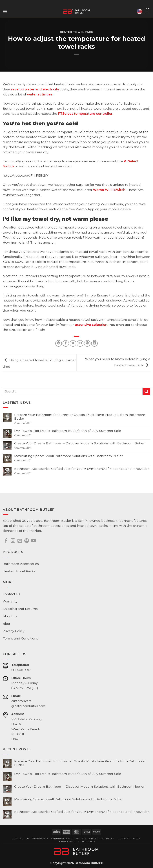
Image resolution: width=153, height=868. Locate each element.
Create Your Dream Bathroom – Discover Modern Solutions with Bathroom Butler (79, 443)
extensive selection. (92, 325)
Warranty (10, 601)
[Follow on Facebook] (6, 541)
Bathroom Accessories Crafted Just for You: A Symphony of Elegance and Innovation (82, 469)
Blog (6, 624)
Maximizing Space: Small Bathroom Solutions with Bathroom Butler (68, 456)
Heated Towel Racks (19, 571)
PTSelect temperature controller (85, 114)
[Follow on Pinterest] (27, 541)
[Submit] (146, 391)
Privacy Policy (14, 631)
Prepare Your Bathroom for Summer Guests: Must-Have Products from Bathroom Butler (80, 417)
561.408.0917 (21, 670)
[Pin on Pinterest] (87, 343)
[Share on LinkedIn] (94, 343)
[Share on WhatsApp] (59, 343)
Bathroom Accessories (21, 564)
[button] (5, 12)
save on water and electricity (35, 89)
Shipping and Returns (20, 609)
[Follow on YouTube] (33, 541)
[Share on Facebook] (66, 343)
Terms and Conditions (20, 638)
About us (10, 616)
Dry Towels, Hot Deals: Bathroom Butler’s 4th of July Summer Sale (68, 431)
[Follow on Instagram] (13, 541)
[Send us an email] (20, 541)
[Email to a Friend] (80, 343)
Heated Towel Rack (76, 32)
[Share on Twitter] (73, 343)
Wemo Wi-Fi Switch (109, 190)
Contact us (11, 594)
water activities (40, 94)
